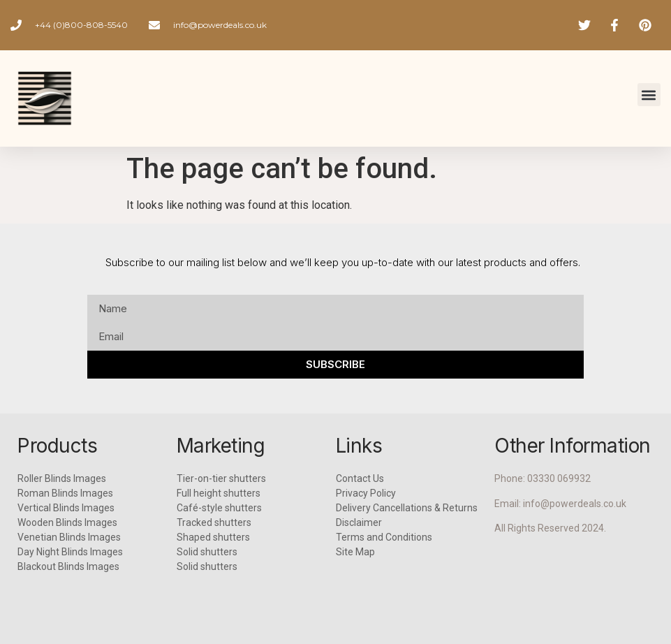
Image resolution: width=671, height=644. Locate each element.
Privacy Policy (366, 493)
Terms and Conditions (384, 537)
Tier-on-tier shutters (221, 478)
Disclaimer (359, 522)
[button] (649, 95)
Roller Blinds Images (62, 478)
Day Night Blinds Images (70, 552)
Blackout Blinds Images (68, 566)
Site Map (355, 552)
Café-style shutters (219, 508)
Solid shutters (207, 552)
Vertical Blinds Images (66, 508)
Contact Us (360, 478)
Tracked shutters (214, 522)
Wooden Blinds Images (67, 522)
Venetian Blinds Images (69, 537)
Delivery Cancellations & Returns (407, 508)
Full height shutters (219, 493)
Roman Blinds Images (65, 493)
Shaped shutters (213, 537)
